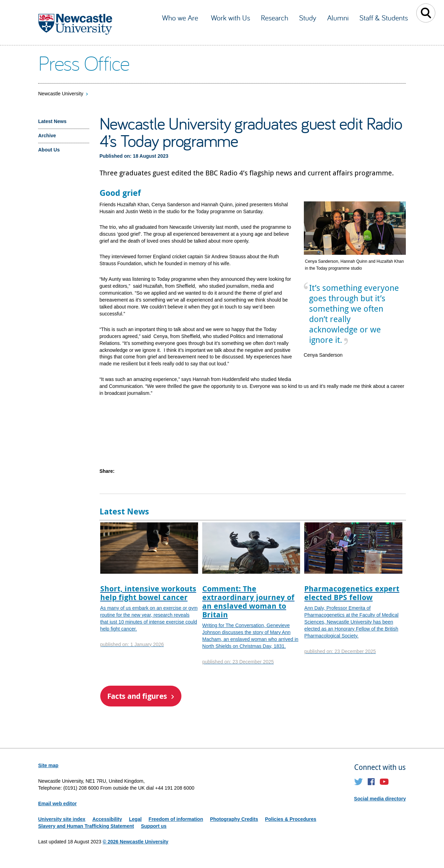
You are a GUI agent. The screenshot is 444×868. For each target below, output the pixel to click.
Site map (48, 765)
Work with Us (230, 18)
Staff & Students (384, 18)
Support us (154, 826)
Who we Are (181, 18)
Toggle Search (426, 13)
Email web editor (57, 804)
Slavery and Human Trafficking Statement (86, 826)
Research (275, 18)
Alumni (338, 18)
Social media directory (380, 799)
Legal (135, 819)
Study (308, 18)
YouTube (384, 782)
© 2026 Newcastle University (135, 842)
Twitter (358, 782)
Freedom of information (176, 819)
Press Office (84, 63)
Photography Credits (234, 819)
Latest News (52, 121)
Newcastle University (61, 94)
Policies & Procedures (291, 819)
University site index (62, 819)
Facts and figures (137, 696)
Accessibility (107, 819)
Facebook (371, 782)
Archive (47, 136)
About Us (49, 150)
